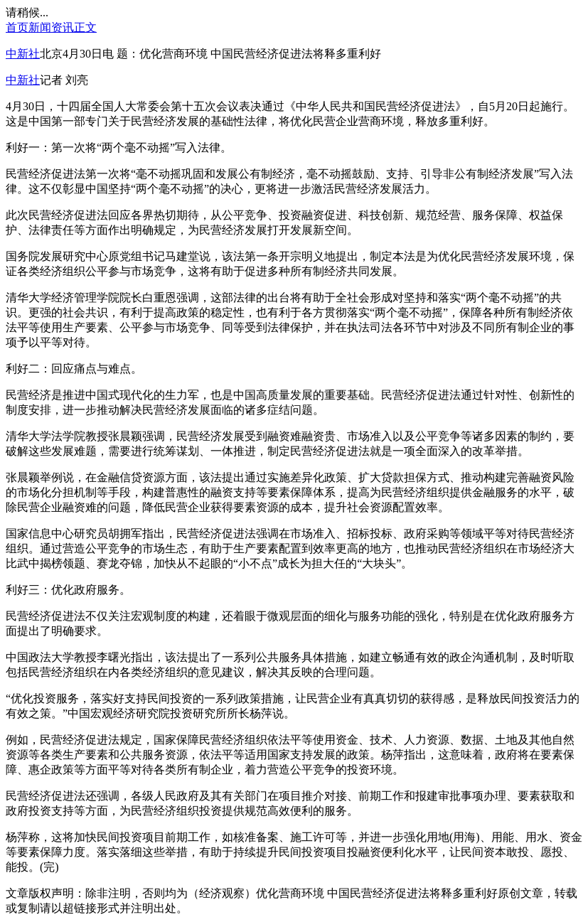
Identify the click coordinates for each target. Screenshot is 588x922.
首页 (17, 27)
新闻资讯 (51, 27)
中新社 (23, 54)
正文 (85, 27)
